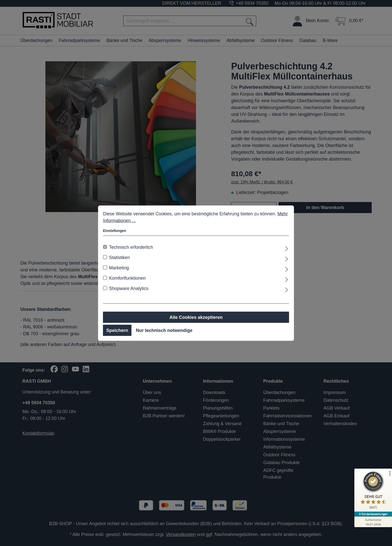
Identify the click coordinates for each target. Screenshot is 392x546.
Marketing (119, 268)
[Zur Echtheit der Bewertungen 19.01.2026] (373, 522)
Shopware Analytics (129, 288)
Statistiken (120, 257)
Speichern (117, 330)
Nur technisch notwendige (164, 330)
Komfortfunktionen (127, 278)
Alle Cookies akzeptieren (196, 317)
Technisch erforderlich (131, 247)
